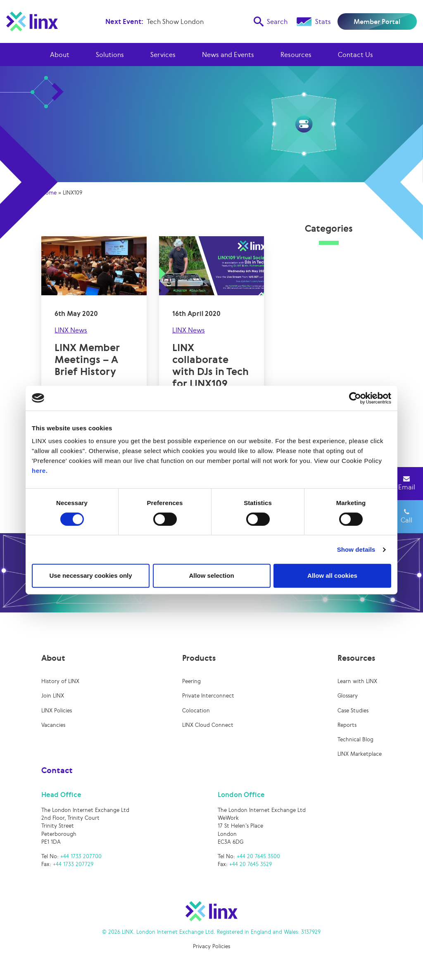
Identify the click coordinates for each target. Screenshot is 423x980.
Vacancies (53, 725)
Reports (347, 725)
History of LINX (60, 681)
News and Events (228, 55)
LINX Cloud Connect (208, 725)
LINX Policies (57, 711)
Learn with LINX (357, 681)
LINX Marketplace (360, 754)
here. (40, 471)
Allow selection (211, 575)
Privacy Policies (211, 946)
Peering (191, 681)
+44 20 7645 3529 (251, 864)
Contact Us (355, 55)
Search (271, 21)
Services (163, 55)
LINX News (71, 330)
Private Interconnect (208, 696)
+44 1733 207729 (73, 864)
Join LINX (53, 696)
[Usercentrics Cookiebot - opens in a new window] (355, 398)
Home (49, 193)
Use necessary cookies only (90, 575)
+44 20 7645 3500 (258, 856)
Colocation (196, 711)
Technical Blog (355, 739)
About (60, 55)
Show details (356, 549)
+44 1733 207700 (81, 856)
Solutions (110, 55)
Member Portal (377, 21)
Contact (57, 770)
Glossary (348, 696)
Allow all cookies (332, 575)
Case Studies (353, 711)
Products (199, 658)
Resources (296, 55)
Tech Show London (175, 21)
